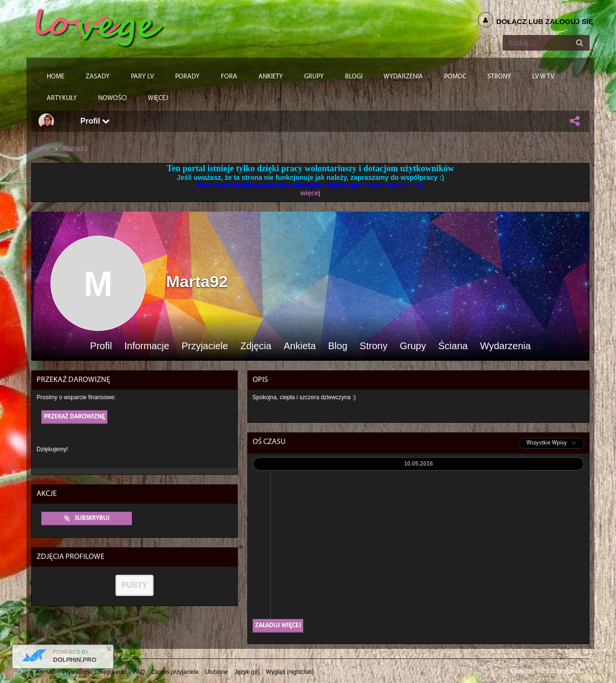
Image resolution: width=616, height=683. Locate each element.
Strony (373, 346)
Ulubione (216, 672)
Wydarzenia (505, 346)
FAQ (139, 672)
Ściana (453, 346)
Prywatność (77, 672)
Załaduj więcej (278, 626)
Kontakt (46, 672)
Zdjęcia (256, 346)
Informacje (147, 346)
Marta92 (75, 149)
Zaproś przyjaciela (175, 672)
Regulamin (113, 672)
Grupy (413, 346)
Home (41, 149)
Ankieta (300, 346)
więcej (310, 193)
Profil (95, 121)
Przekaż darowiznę (74, 417)
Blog (338, 346)
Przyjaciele (205, 346)
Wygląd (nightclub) (289, 672)
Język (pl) (247, 672)
